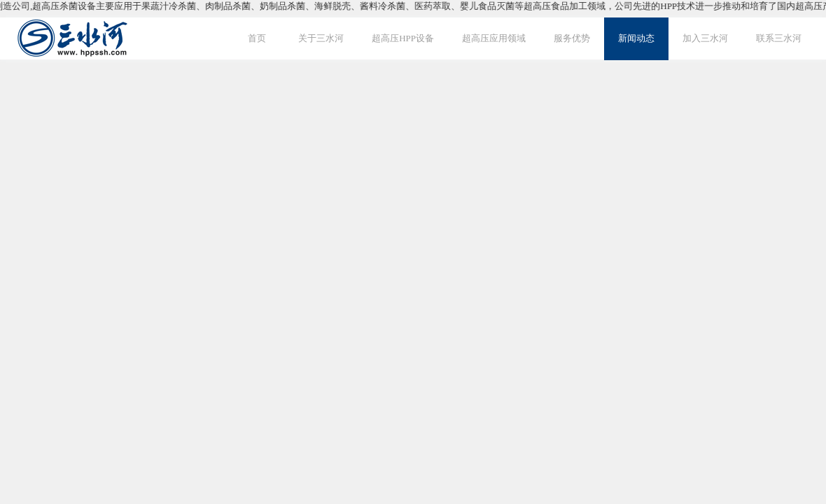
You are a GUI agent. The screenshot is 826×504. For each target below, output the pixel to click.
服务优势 (572, 38)
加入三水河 (705, 38)
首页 (257, 38)
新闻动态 (636, 38)
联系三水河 (779, 38)
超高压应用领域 (494, 38)
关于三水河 (321, 38)
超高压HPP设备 (403, 38)
